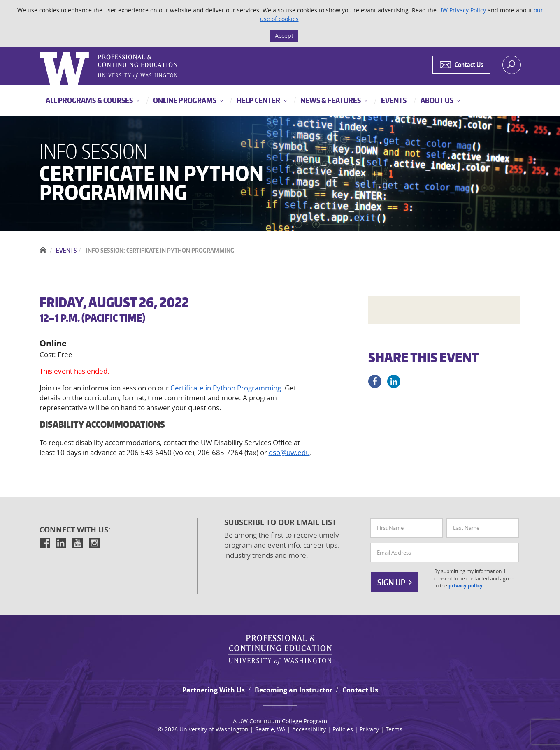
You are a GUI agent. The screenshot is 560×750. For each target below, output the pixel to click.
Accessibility (309, 729)
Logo (40, 52)
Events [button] (393, 100)
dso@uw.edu (289, 452)
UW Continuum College (270, 721)
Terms (394, 729)
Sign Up (395, 582)
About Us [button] (436, 100)
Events (66, 250)
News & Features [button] (330, 100)
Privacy (369, 729)
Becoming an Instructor (294, 690)
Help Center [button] (258, 100)
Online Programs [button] (184, 100)
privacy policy (466, 586)
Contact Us (360, 690)
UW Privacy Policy (462, 10)
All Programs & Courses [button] (89, 100)
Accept (284, 36)
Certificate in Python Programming (226, 388)
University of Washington (214, 729)
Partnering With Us (214, 690)
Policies (343, 729)
